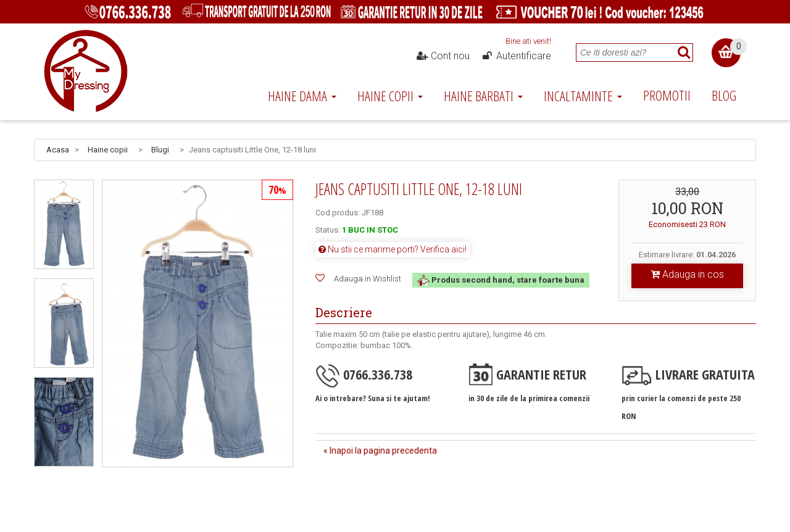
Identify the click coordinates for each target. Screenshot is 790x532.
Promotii (667, 95)
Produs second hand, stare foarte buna (501, 280)
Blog (724, 95)
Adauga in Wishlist (368, 279)
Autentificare (516, 56)
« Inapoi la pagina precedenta (380, 451)
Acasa (58, 150)
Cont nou (443, 56)
